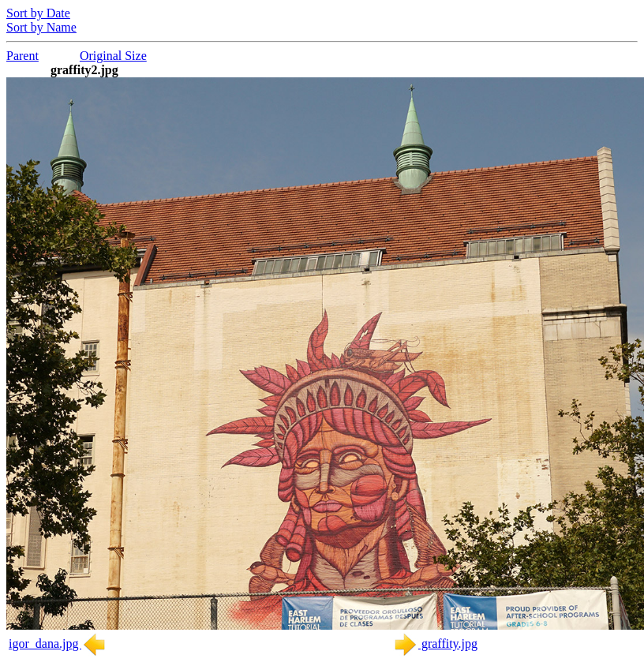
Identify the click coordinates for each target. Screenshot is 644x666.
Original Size (113, 56)
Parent (22, 56)
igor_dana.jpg (58, 644)
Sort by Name (41, 27)
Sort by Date (38, 13)
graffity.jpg (435, 644)
